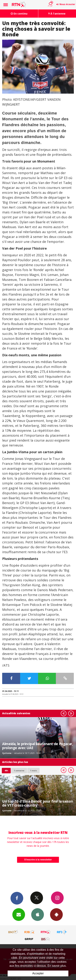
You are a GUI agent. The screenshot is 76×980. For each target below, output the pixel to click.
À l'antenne (57, 14)
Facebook (17, 898)
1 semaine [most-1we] (19, 770)
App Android (56, 914)
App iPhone (38, 914)
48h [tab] (6, 770)
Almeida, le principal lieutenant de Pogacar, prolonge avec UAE (38, 746)
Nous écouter (67, 4)
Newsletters (19, 914)
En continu (19, 14)
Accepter (38, 973)
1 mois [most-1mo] (33, 770)
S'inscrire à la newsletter (38, 860)
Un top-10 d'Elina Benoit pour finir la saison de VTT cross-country (38, 803)
